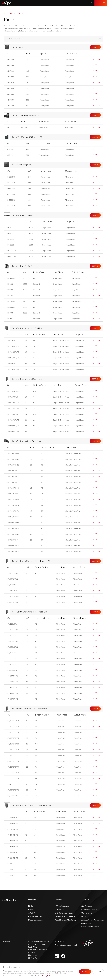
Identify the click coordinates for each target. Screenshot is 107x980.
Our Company (87, 906)
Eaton (31, 909)
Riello (31, 906)
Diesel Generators (36, 920)
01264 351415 (62, 942)
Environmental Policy (90, 927)
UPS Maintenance (62, 906)
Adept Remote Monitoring (66, 920)
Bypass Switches (35, 916)
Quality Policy (87, 923)
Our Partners (87, 913)
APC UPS (32, 913)
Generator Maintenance (65, 916)
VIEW (96, 59)
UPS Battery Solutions (64, 913)
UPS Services (60, 909)
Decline (98, 972)
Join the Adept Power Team (93, 920)
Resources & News (89, 909)
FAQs (84, 916)
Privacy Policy (47, 976)
